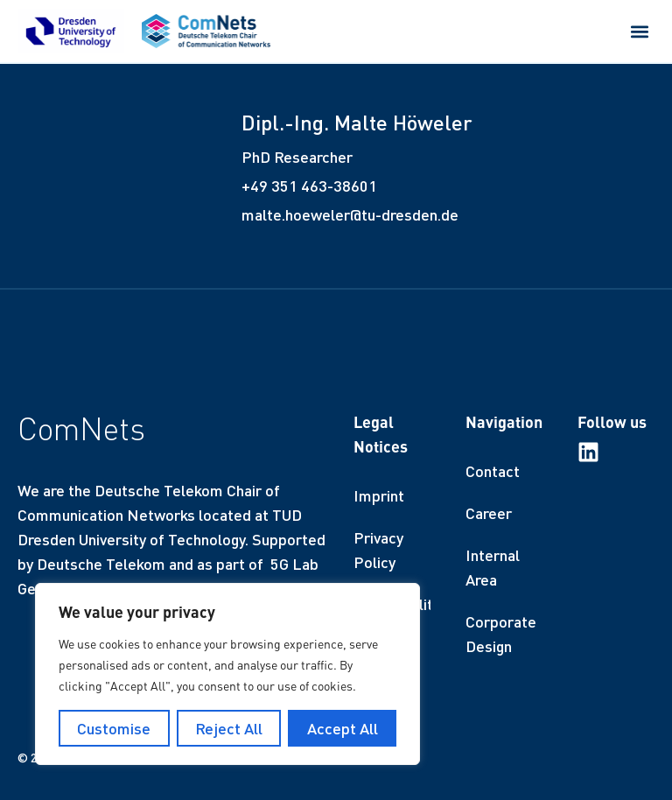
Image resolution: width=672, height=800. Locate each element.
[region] (227, 674)
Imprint (379, 495)
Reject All (229, 728)
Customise (114, 728)
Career (489, 513)
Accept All (343, 728)
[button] (640, 31)
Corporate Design (501, 634)
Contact (493, 471)
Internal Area (493, 567)
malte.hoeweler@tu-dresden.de (350, 214)
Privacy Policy (378, 550)
